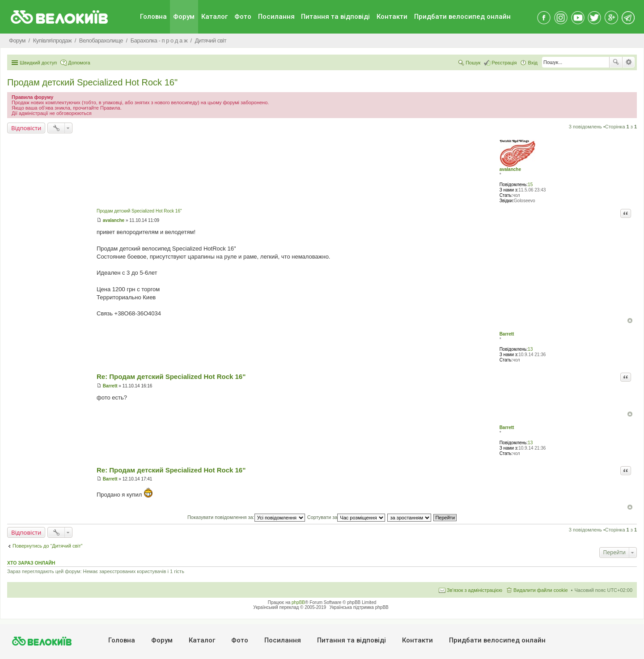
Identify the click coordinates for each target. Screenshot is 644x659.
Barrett (507, 334)
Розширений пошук (629, 62)
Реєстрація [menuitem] (504, 63)
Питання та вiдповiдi (335, 17)
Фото (243, 17)
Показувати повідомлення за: (246, 517)
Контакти (392, 17)
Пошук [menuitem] (473, 63)
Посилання (276, 17)
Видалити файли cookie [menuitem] (541, 590)
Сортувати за (346, 517)
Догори (630, 321)
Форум (184, 17)
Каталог (214, 17)
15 (530, 185)
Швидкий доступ (38, 63)
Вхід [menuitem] (533, 63)
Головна (153, 17)
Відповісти (26, 128)
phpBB (298, 602)
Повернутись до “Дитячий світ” (47, 546)
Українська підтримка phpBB (359, 607)
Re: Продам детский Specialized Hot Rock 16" (171, 376)
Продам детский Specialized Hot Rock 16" (92, 82)
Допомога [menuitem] (79, 63)
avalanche (510, 169)
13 (530, 349)
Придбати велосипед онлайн (462, 17)
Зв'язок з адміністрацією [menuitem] (475, 590)
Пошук (616, 62)
